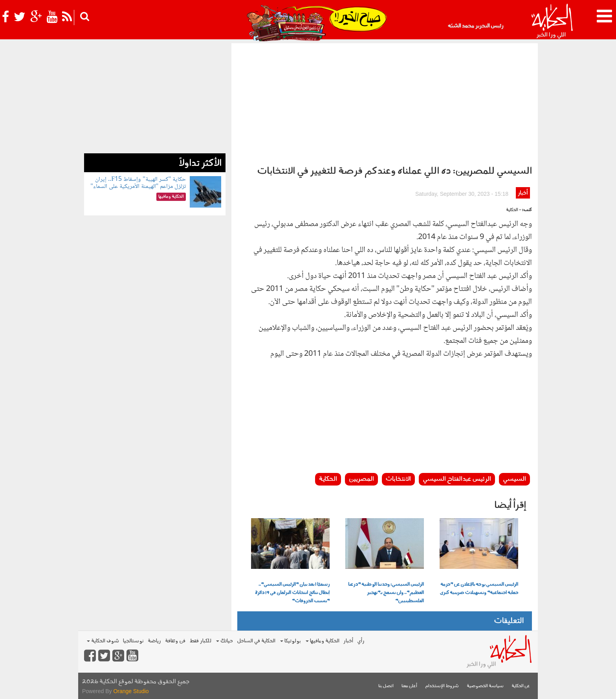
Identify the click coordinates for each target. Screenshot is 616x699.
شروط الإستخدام (442, 686)
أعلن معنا (409, 686)
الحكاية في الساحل (256, 641)
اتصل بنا (386, 686)
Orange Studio (131, 691)
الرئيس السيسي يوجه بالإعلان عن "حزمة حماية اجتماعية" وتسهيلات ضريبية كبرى (479, 589)
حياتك (225, 641)
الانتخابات (398, 479)
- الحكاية (514, 210)
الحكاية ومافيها (323, 641)
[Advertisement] (385, 102)
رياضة (154, 641)
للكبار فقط (200, 641)
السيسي (514, 479)
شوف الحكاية (103, 641)
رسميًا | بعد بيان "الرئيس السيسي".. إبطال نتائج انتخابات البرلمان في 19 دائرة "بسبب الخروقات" (292, 593)
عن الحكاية (521, 686)
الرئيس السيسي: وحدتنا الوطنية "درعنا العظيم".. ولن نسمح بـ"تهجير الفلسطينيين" (386, 593)
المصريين (361, 479)
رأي (361, 641)
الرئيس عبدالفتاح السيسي (457, 479)
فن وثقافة (175, 641)
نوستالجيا (133, 641)
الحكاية (328, 479)
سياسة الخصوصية (485, 686)
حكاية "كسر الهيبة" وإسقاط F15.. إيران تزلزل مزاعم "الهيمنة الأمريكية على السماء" (138, 183)
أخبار (523, 193)
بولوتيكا (291, 641)
